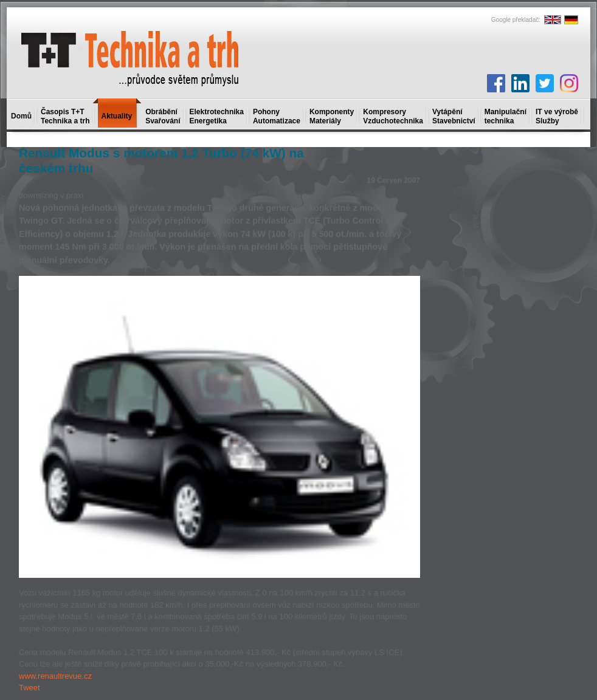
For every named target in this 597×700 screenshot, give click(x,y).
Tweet (29, 688)
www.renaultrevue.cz (55, 676)
